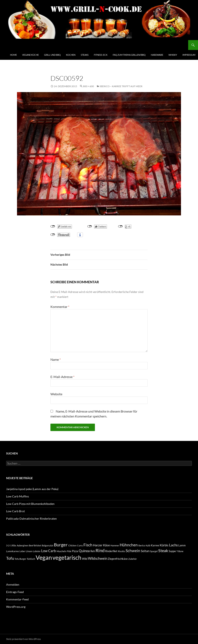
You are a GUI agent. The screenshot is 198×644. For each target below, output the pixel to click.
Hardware (157, 55)
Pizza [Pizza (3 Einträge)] (75, 551)
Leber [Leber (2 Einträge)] (22, 551)
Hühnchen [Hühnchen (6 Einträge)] (129, 545)
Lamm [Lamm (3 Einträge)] (182, 545)
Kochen (71, 55)
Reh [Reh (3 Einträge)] (93, 551)
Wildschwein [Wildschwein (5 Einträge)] (98, 558)
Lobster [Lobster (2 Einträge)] (37, 551)
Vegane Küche (30, 55)
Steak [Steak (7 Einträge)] (163, 551)
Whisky (173, 55)
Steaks (85, 55)
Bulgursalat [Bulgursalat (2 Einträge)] (48, 545)
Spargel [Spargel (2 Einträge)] (154, 551)
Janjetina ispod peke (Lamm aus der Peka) (32, 489)
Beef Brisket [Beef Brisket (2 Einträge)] (35, 545)
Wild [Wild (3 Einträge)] (85, 559)
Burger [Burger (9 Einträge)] (61, 545)
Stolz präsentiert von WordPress (23, 639)
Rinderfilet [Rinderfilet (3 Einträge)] (111, 551)
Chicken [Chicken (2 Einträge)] (72, 545)
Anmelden (13, 584)
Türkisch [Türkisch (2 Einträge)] (31, 559)
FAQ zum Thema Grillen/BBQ (129, 55)
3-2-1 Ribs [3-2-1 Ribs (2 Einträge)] (11, 545)
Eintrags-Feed (15, 592)
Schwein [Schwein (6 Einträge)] (133, 551)
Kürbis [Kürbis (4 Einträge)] (164, 545)
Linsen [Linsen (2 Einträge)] (29, 551)
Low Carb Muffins (18, 496)
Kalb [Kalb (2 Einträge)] (148, 545)
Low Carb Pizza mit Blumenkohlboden (30, 504)
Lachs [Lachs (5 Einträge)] (173, 545)
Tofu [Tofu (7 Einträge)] (10, 558)
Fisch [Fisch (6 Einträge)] (88, 545)
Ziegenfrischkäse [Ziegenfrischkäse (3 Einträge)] (118, 559)
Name (56, 359)
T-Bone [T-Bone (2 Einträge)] (180, 551)
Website (56, 394)
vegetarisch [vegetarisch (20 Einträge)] (67, 557)
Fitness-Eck (101, 55)
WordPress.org (16, 607)
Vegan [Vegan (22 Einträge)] (44, 557)
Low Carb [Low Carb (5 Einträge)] (49, 551)
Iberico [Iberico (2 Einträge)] (142, 545)
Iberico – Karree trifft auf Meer (121, 86)
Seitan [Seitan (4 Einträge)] (145, 551)
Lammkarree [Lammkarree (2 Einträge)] (13, 551)
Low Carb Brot (15, 511)
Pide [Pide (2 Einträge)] (69, 551)
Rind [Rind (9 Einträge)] (100, 550)
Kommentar (60, 307)
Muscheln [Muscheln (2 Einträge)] (61, 551)
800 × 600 (88, 86)
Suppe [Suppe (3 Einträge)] (172, 551)
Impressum (189, 55)
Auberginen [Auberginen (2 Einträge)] (23, 545)
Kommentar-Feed (17, 599)
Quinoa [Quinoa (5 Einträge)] (84, 551)
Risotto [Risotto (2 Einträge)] (121, 551)
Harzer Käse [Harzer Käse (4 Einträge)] (101, 545)
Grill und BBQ (52, 55)
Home (13, 55)
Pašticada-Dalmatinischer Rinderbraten (31, 519)
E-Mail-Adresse (62, 377)
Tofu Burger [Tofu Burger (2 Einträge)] (20, 559)
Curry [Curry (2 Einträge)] (80, 545)
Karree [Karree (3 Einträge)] (155, 545)
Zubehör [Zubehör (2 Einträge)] (133, 559)
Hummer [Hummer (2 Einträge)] (115, 545)
